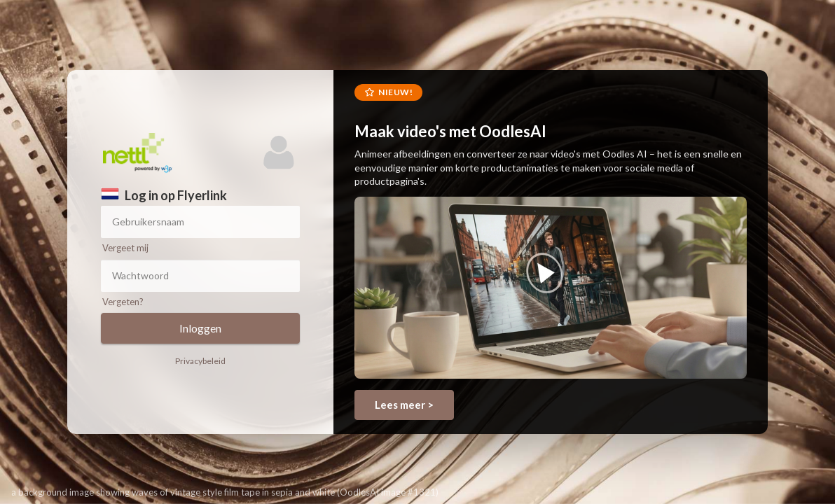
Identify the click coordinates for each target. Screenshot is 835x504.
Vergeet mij (125, 248)
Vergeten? (123, 302)
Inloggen (200, 328)
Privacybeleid (200, 361)
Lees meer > (404, 405)
